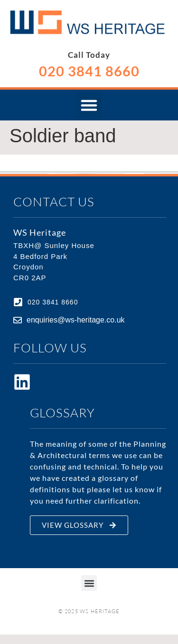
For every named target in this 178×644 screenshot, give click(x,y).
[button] (89, 105)
